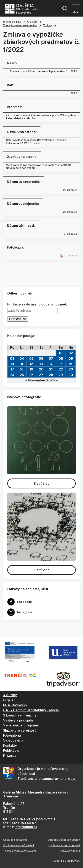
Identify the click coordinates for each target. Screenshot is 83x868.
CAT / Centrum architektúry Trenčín (31, 710)
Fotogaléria (12, 735)
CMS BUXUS (72, 861)
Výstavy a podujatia (18, 720)
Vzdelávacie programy (21, 725)
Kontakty (10, 745)
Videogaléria (13, 740)
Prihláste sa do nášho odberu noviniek (37, 304)
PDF (66, 256)
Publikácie (11, 750)
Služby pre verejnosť (19, 730)
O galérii (32, 22)
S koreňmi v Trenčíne (20, 715)
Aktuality (10, 695)
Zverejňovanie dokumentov (20, 25)
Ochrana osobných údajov (64, 840)
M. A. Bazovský (15, 705)
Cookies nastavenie (15, 840)
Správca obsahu (70, 851)
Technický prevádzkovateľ (20, 851)
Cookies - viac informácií (18, 845)
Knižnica (10, 755)
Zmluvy (48, 25)
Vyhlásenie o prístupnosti (64, 845)
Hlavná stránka (12, 22)
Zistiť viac (41, 483)
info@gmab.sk (26, 827)
